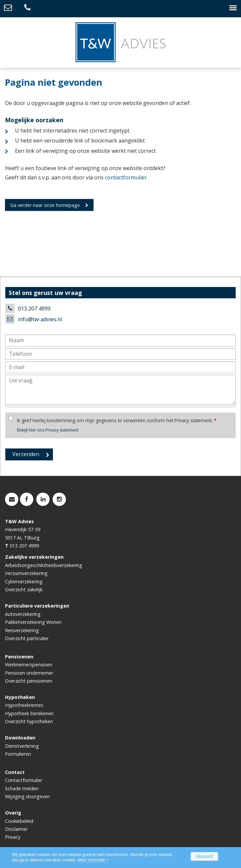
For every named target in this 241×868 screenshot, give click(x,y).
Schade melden (22, 788)
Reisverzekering (22, 630)
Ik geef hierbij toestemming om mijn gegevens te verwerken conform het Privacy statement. (117, 420)
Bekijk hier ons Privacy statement (48, 430)
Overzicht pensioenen (29, 681)
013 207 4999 (34, 309)
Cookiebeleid (19, 821)
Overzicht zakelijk (24, 589)
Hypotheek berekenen (29, 713)
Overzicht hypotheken (29, 721)
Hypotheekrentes (24, 705)
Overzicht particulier (27, 638)
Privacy (13, 837)
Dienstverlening (22, 746)
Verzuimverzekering (26, 573)
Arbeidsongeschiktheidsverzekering (44, 565)
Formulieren (18, 754)
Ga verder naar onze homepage (45, 205)
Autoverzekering (23, 614)
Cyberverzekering (24, 581)
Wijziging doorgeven (27, 796)
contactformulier (126, 177)
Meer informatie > (93, 860)
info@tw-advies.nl (40, 319)
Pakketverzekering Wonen (33, 622)
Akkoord (204, 856)
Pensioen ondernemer (29, 673)
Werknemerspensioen (29, 665)
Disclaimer (16, 829)
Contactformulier (24, 780)
